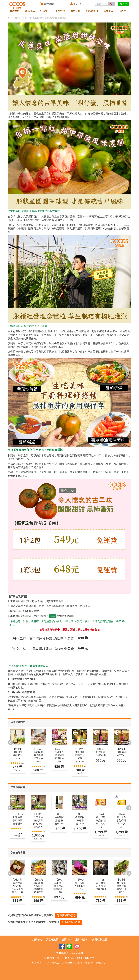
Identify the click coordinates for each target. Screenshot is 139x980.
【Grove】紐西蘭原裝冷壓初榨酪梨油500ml (38, 755)
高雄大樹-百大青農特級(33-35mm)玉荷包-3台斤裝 (17, 886)
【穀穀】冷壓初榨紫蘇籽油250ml (18, 754)
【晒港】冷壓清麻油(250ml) (121, 752)
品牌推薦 (108, 11)
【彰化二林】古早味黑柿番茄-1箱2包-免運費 (42, 638)
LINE (53, 616)
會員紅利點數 (100, 940)
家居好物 (75, 11)
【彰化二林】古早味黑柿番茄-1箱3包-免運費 (42, 649)
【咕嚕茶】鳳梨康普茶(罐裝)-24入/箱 (121, 821)
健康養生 (45, 11)
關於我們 (15, 11)
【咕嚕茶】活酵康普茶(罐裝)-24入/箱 (101, 821)
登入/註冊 (76, 4)
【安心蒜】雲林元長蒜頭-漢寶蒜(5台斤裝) (59, 886)
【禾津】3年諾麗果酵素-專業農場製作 (17, 819)
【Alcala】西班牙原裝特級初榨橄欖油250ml (59, 755)
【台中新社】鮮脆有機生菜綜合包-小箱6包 (121, 886)
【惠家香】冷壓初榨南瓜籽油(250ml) (80, 755)
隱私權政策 (52, 940)
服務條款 (37, 940)
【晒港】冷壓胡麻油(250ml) (101, 752)
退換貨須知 (82, 940)
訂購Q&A (67, 940)
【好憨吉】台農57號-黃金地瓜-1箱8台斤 (101, 886)
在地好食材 (92, 11)
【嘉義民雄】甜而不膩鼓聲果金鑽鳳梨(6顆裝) (38, 886)
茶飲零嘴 (60, 11)
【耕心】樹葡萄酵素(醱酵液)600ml (80, 819)
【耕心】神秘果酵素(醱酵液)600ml (59, 819)
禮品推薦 (30, 11)
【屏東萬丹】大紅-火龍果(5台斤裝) (80, 884)
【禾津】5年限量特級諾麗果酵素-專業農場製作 (38, 821)
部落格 (122, 11)
